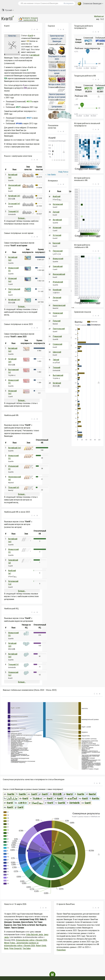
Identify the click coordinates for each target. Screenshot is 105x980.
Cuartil (34, 794)
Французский (58, 259)
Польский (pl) (14, 487)
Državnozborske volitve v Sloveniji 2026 (31, 940)
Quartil (45, 794)
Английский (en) (15, 448)
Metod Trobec (10, 943)
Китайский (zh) (14, 196)
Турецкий (56, 367)
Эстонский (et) (14, 204)
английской (35, 55)
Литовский (57, 298)
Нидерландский (59, 305)
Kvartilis (96, 798)
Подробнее (61, 950)
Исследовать (69, 3)
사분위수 (22, 803)
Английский (57, 220)
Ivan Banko (50, 175)
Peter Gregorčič (15, 948)
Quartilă (61, 803)
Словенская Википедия (90, 4)
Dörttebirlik (74, 803)
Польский (57, 321)
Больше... (22, 218)
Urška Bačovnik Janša (34, 935)
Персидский (58, 251)
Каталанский (58, 204)
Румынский (57, 336)
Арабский (57, 196)
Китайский (57, 383)
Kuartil (60, 798)
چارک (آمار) (12, 798)
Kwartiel (92, 794)
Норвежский (58, 313)
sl (13, 16)
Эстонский (57, 235)
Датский (56, 212)
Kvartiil (10, 803)
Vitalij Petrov (63, 173)
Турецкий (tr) (13, 211)
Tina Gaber (27, 948)
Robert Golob (41, 946)
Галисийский (58, 266)
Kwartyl (70, 794)
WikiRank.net (99, 16)
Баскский (56, 243)
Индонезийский (59, 274)
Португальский (59, 329)
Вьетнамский (58, 375)
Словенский (57, 344)
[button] (32, 30)
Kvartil (30, 36)
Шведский (57, 352)
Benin (6, 948)
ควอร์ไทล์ (72, 798)
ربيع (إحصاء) (37, 803)
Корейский (57, 290)
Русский (8, 10)
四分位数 (57, 794)
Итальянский (58, 282)
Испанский (57, 228)
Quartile (11, 794)
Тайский (56, 360)
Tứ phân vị (37, 798)
